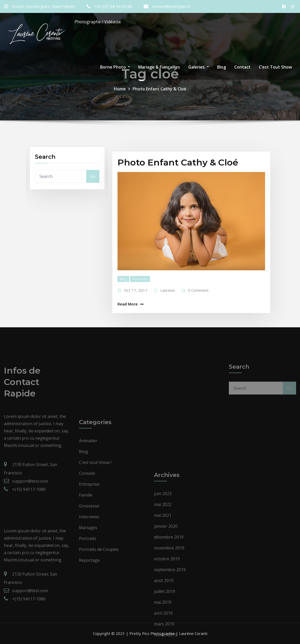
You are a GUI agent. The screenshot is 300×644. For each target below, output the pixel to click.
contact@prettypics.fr (171, 6)
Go (93, 188)
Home (120, 96)
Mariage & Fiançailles (159, 67)
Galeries (199, 67)
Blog (222, 67)
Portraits (140, 324)
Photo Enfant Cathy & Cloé (159, 96)
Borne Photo (115, 67)
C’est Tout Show (275, 67)
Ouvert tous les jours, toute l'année (43, 6)
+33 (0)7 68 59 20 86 (113, 6)
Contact (242, 67)
